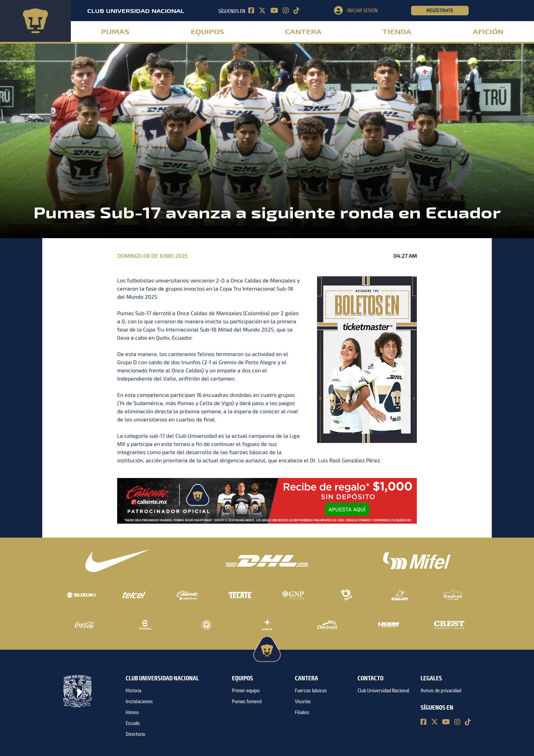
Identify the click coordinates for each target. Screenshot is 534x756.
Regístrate (440, 11)
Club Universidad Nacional (383, 691)
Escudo (133, 723)
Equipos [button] (207, 32)
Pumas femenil (247, 701)
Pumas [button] (115, 32)
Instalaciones (139, 701)
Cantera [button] (303, 32)
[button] (373, 11)
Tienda (397, 32)
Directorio (135, 734)
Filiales (302, 712)
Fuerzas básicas (311, 691)
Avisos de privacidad (441, 691)
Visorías (303, 701)
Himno (132, 712)
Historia (133, 691)
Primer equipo (246, 691)
